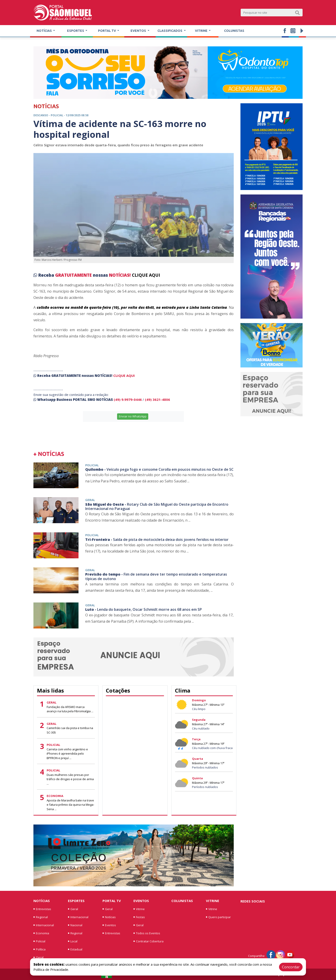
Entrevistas (42, 909)
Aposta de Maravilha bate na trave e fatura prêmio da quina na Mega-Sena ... (70, 805)
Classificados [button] (170, 31)
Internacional (44, 925)
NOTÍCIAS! (120, 275)
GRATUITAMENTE (74, 275)
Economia (41, 933)
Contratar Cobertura (148, 941)
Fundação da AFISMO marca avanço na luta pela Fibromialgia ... (70, 709)
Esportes (76, 901)
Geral (38, 957)
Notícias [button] (45, 31)
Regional (41, 917)
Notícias (42, 901)
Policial (39, 941)
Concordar (291, 967)
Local (73, 941)
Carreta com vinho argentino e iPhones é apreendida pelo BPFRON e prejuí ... (67, 754)
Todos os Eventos (147, 933)
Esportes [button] (76, 31)
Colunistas (234, 31)
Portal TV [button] (107, 31)
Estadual (75, 949)
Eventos (109, 925)
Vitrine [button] (202, 31)
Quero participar (218, 917)
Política (39, 949)
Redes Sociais (253, 901)
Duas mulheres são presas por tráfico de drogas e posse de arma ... (70, 779)
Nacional (75, 925)
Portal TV (112, 901)
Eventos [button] (139, 31)
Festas (139, 917)
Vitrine (139, 909)
